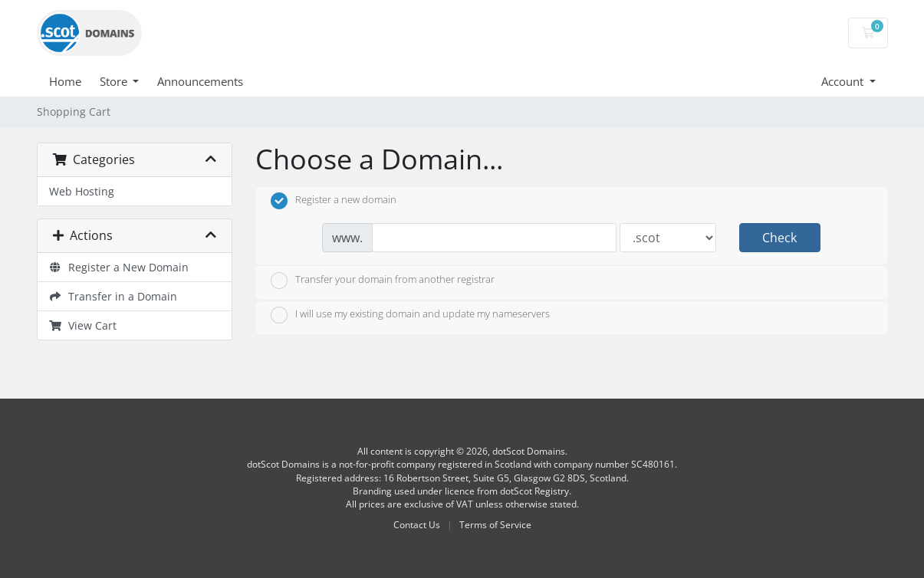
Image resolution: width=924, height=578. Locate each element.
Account (844, 81)
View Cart (83, 325)
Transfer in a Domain (113, 296)
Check (779, 238)
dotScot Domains (529, 451)
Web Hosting (82, 191)
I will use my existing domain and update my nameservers (410, 315)
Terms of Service (495, 525)
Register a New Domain (119, 267)
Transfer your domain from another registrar (383, 281)
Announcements (200, 81)
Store (115, 81)
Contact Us (417, 525)
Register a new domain (334, 201)
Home (65, 81)
